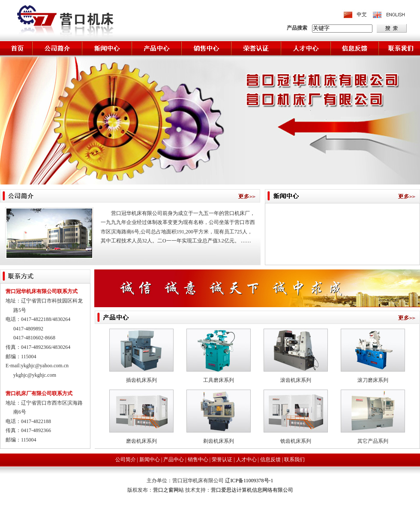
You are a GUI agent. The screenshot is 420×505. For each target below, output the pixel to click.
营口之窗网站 (169, 490)
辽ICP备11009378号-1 (249, 481)
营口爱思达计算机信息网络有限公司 (252, 490)
